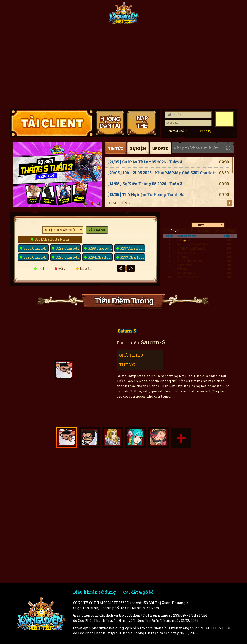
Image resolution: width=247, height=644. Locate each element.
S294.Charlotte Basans (100, 257)
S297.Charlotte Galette (133, 248)
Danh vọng (200, 231)
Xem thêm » (119, 203)
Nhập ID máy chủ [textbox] (60, 230)
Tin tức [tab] (116, 148)
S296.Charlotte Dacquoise (36, 257)
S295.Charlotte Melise (68, 257)
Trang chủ (25, 15)
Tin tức (57, 15)
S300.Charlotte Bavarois (36, 248)
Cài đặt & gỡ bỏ (138, 592)
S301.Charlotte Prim (52, 239)
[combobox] (63, 230)
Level (175, 231)
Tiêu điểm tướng (157, 15)
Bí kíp (148, 506)
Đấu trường (225, 231)
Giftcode (189, 15)
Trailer (207, 506)
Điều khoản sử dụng (94, 592)
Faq (207, 474)
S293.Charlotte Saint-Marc (133, 257)
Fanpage (89, 15)
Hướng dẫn (221, 15)
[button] (86, 203)
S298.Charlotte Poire (100, 248)
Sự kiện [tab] (138, 148)
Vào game (97, 230)
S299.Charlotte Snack (68, 248)
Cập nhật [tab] (160, 148)
